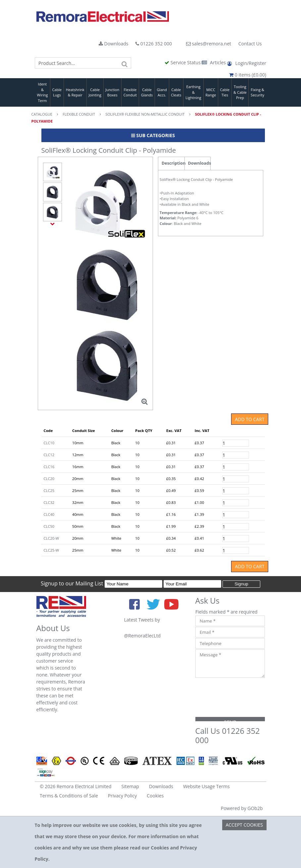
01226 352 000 (154, 44)
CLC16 (49, 467)
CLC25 (49, 490)
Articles (214, 62)
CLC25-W (51, 550)
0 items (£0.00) (248, 75)
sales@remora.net (209, 44)
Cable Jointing (95, 92)
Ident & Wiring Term (42, 92)
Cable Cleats (176, 92)
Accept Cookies (244, 825)
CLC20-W (51, 538)
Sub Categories (153, 135)
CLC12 (49, 455)
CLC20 (49, 479)
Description (173, 163)
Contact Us (250, 44)
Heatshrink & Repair (75, 92)
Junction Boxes (112, 92)
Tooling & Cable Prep (240, 92)
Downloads (114, 44)
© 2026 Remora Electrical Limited (76, 786)
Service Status (183, 62)
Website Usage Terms (206, 786)
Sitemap (130, 786)
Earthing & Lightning (193, 92)
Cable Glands (147, 92)
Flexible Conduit (130, 92)
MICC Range (211, 92)
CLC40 (49, 514)
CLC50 (49, 526)
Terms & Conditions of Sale (69, 796)
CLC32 (49, 502)
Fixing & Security (257, 92)
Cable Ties (225, 92)
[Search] (125, 63)
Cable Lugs (57, 92)
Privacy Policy (122, 796)
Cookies (155, 796)
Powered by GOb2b (242, 808)
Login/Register (247, 63)
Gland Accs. (162, 92)
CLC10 (49, 443)
